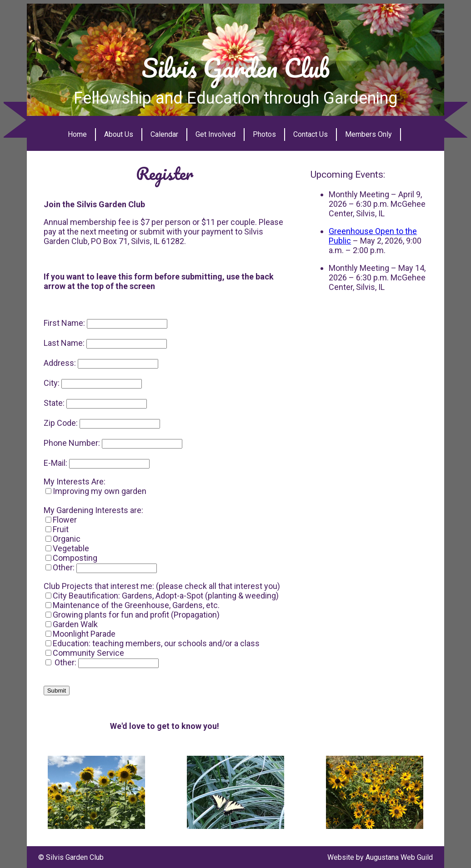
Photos (264, 134)
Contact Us (311, 134)
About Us (119, 134)
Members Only (368, 134)
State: (54, 403)
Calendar (164, 134)
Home (77, 134)
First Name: (64, 323)
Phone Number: (72, 443)
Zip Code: (61, 423)
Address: (60, 363)
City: (52, 383)
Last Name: (64, 343)
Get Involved (215, 134)
